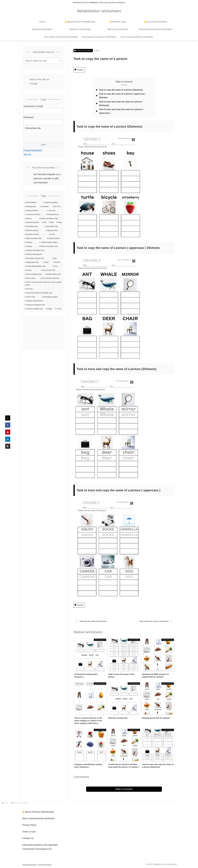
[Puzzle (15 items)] (55, 234)
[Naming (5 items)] (32, 270)
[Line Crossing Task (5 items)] (52, 270)
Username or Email (33, 106)
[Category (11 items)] (31, 242)
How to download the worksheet (38, 819)
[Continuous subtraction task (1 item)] (43, 305)
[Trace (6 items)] (57, 266)
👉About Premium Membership (38, 812)
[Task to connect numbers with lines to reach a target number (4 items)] (43, 284)
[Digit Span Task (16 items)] (54, 231)
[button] (8, 446)
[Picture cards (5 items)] (31, 278)
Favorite (79, 70)
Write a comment (124, 789)
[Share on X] (8, 418)
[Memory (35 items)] (30, 219)
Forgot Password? (33, 150)
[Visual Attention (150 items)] (33, 203)
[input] (43, 61)
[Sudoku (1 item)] (49, 309)
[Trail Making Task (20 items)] (33, 227)
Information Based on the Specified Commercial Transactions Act (40, 847)
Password (28, 117)
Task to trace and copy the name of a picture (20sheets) (121, 103)
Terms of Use (29, 832)
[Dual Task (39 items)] (55, 211)
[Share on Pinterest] (8, 432)
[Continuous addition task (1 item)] (34, 309)
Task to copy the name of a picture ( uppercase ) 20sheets (122, 96)
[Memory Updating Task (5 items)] (34, 274)
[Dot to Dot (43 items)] (57, 207)
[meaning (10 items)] (30, 246)
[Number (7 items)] (58, 262)
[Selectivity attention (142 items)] (53, 203)
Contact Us (28, 838)
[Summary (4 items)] (43, 289)
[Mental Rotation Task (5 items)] (54, 274)
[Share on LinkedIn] (8, 439)
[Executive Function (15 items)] (36, 234)
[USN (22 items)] (44, 223)
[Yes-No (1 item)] (59, 309)
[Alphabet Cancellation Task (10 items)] (43, 251)
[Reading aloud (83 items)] (31, 207)
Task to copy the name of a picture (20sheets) (121, 90)
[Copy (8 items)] (57, 258)
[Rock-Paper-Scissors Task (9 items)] (37, 258)
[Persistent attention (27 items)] (32, 223)
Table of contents (124, 82)
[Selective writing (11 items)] (54, 239)
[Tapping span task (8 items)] (33, 262)
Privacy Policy (29, 825)
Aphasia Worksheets (83, 50)
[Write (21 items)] (52, 223)
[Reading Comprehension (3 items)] (43, 301)
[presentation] (43, 135)
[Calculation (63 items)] (45, 207)
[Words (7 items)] (47, 262)
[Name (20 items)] (59, 223)
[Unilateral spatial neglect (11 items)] (51, 242)
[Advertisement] (43, 333)
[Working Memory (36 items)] (54, 215)
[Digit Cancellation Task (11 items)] (35, 239)
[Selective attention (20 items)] (34, 231)
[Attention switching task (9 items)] (43, 254)
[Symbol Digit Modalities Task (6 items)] (37, 266)
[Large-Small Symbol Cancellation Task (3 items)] (43, 293)
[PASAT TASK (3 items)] (32, 297)
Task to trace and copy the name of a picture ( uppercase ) (121, 111)
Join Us (27, 154)
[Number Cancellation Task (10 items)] (50, 246)
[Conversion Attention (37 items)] (34, 215)
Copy (97, 50)
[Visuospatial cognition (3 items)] (52, 297)
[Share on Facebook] (8, 425)
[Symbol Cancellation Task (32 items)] (50, 219)
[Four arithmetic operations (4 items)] (51, 278)
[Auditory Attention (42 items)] (35, 211)
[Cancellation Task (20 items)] (53, 227)
